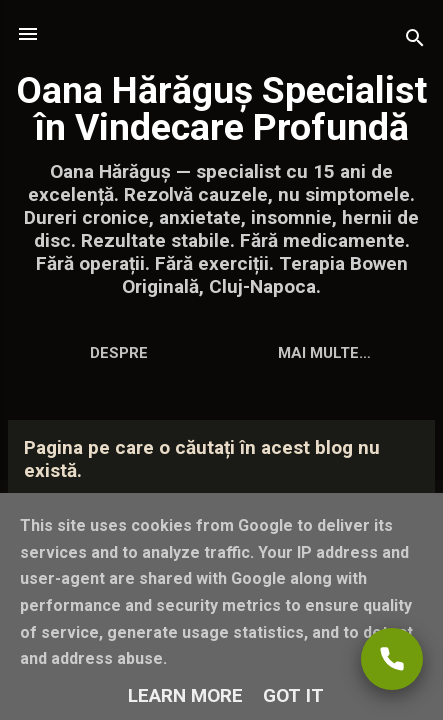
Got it (293, 695)
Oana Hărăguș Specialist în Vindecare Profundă (221, 108)
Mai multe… (324, 353)
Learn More (185, 695)
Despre (119, 353)
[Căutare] (415, 40)
